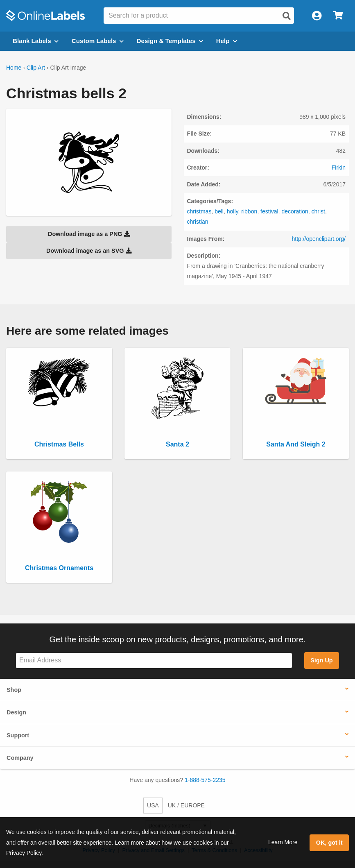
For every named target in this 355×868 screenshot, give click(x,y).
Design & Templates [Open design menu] (170, 41)
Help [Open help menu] (227, 41)
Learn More (283, 842)
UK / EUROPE (186, 805)
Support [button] (18, 735)
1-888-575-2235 (205, 780)
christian (198, 222)
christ (318, 211)
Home (14, 68)
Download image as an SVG (89, 251)
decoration (295, 211)
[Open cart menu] (338, 16)
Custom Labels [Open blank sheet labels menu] (98, 41)
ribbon (249, 211)
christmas (199, 211)
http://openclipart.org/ (319, 239)
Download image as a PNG (89, 234)
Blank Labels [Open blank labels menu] (36, 41)
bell (219, 211)
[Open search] (287, 16)
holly (233, 211)
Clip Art (36, 68)
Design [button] (16, 712)
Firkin (339, 168)
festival (269, 211)
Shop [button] (14, 690)
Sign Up (321, 660)
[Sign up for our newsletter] (154, 661)
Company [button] (20, 758)
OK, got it (329, 843)
